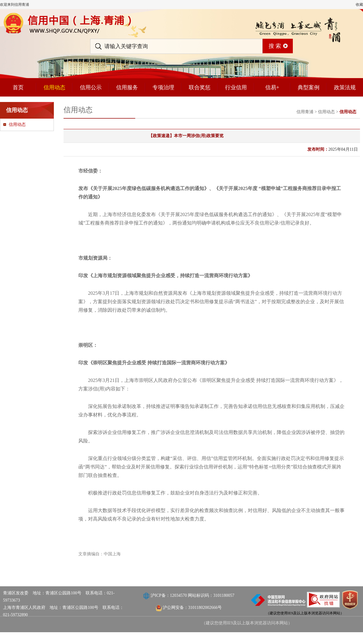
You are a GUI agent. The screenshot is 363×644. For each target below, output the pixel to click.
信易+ (272, 87)
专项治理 (163, 87)
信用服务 (127, 87)
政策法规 (345, 87)
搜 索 (275, 46)
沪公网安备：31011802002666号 (192, 608)
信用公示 (91, 87)
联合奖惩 (200, 87)
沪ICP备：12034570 (169, 595)
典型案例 (309, 87)
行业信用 (236, 87)
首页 (18, 87)
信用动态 (54, 87)
